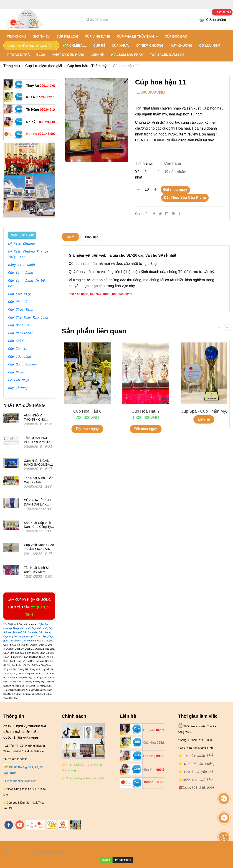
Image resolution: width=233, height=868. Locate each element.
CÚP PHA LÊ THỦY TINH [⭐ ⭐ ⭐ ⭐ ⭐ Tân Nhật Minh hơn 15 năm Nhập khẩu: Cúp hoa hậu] (136, 36)
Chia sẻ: (142, 214)
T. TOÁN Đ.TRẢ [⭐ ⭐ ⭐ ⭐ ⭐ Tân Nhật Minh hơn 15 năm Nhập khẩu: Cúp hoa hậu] (18, 55)
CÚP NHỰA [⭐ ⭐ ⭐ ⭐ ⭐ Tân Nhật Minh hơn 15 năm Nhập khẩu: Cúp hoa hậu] (120, 46)
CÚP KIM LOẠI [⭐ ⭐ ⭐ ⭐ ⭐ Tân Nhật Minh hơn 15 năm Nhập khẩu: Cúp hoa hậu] (67, 36)
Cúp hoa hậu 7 (146, 411)
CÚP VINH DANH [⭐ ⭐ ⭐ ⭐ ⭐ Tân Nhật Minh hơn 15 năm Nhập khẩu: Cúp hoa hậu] (98, 36)
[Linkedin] (167, 214)
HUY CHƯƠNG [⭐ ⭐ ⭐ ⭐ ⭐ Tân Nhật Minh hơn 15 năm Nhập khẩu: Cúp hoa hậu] (181, 46)
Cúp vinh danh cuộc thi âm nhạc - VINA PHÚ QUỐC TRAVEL (39, 549)
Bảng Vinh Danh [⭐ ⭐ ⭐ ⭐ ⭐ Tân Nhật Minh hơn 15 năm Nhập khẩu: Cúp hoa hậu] (22, 265)
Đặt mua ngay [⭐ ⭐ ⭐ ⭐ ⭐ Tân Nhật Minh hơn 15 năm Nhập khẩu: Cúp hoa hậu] (175, 190)
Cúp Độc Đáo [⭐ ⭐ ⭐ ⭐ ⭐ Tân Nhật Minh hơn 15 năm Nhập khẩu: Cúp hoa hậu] (176, 36)
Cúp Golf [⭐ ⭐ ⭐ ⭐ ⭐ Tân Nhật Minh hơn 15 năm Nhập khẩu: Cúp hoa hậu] (16, 341)
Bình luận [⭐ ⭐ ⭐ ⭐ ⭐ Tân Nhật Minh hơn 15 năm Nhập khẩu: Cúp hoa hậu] (92, 237)
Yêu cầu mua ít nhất (147, 175)
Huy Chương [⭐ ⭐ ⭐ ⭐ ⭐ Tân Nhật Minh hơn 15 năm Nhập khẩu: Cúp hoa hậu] (18, 388)
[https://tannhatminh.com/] (35, 825)
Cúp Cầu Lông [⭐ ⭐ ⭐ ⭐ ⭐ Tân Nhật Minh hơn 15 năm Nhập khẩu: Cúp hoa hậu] (20, 357)
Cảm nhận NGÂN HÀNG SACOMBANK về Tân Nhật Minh (39, 465)
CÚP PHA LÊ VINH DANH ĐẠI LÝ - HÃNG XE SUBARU (38, 504)
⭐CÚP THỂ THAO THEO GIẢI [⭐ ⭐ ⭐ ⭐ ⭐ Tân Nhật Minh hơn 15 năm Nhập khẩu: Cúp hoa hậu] (30, 46)
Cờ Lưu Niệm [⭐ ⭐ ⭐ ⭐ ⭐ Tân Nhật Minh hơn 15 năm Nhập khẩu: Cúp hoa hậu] (19, 380)
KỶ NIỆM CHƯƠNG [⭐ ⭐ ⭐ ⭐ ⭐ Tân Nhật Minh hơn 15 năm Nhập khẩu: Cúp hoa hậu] (150, 46)
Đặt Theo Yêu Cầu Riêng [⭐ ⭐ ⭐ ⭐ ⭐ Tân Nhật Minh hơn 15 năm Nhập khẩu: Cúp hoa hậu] (185, 198)
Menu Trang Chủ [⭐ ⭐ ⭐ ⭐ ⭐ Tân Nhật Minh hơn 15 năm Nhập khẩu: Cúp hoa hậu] (22, 235)
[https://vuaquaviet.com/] (63, 825)
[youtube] (20, 825)
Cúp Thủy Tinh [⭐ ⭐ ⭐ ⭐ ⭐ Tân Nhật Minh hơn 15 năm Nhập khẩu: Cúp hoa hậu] (21, 310)
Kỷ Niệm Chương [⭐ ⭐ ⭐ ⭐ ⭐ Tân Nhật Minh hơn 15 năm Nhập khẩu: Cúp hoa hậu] (22, 244)
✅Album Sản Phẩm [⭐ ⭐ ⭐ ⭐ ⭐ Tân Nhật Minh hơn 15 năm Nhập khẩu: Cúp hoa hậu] (127, 55)
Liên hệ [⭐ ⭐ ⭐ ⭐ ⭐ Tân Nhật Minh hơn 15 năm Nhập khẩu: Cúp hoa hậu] (204, 419)
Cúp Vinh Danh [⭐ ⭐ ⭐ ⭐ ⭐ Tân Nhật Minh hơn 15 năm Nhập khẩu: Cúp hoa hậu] (21, 273)
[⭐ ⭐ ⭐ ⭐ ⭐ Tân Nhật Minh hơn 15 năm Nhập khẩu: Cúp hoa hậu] (222, 12)
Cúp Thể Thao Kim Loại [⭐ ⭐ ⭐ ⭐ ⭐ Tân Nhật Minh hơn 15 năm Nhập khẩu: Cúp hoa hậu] (28, 318)
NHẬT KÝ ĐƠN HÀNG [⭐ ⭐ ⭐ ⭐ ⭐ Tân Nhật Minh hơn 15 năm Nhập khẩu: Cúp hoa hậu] (68, 55)
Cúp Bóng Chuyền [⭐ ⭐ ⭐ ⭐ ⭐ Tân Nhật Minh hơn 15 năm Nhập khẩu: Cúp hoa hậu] (23, 365)
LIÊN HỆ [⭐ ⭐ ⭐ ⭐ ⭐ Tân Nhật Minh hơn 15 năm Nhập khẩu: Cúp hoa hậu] (98, 55)
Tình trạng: (144, 163)
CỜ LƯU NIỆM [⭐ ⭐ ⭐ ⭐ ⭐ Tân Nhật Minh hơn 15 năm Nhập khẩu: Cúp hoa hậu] (210, 46)
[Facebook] (154, 214)
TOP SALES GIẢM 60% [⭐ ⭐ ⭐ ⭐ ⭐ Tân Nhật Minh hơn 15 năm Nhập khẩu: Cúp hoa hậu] (167, 55)
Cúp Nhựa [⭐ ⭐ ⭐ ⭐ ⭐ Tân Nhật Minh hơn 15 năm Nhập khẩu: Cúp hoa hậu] (16, 373)
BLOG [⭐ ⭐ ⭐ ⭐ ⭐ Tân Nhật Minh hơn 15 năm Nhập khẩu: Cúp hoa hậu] (41, 55)
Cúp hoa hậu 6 (87, 411)
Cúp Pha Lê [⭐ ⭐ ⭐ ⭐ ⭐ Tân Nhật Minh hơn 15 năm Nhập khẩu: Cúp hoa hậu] (18, 302)
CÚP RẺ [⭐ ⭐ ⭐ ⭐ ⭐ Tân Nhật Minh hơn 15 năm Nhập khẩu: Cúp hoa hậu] (99, 46)
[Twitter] (160, 214)
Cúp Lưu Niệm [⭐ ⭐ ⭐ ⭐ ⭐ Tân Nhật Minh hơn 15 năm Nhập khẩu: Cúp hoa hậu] (20, 294)
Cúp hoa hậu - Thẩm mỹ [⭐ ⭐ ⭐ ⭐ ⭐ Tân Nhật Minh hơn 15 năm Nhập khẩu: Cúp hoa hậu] (87, 66)
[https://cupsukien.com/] (75, 825)
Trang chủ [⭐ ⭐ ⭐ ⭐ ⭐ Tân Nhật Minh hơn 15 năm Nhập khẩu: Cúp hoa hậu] (16, 36)
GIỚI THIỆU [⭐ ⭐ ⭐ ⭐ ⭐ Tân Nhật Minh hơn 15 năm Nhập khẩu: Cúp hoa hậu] (41, 36)
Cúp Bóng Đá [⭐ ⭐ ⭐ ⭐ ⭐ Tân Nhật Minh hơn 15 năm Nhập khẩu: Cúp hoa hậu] (19, 326)
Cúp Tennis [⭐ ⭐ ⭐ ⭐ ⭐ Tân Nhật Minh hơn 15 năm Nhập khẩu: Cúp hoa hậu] (18, 349)
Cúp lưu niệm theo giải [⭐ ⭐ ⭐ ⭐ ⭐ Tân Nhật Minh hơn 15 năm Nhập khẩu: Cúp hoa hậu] (44, 66)
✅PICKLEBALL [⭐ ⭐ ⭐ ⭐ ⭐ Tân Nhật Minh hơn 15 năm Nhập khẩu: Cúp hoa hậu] (75, 46)
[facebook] (9, 825)
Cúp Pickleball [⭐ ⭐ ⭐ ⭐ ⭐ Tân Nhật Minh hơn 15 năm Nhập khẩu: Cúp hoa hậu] (22, 334)
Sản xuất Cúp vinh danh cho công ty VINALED (37, 527)
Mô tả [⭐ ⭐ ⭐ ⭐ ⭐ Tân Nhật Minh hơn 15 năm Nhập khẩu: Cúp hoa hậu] (70, 237)
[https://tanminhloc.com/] (52, 825)
